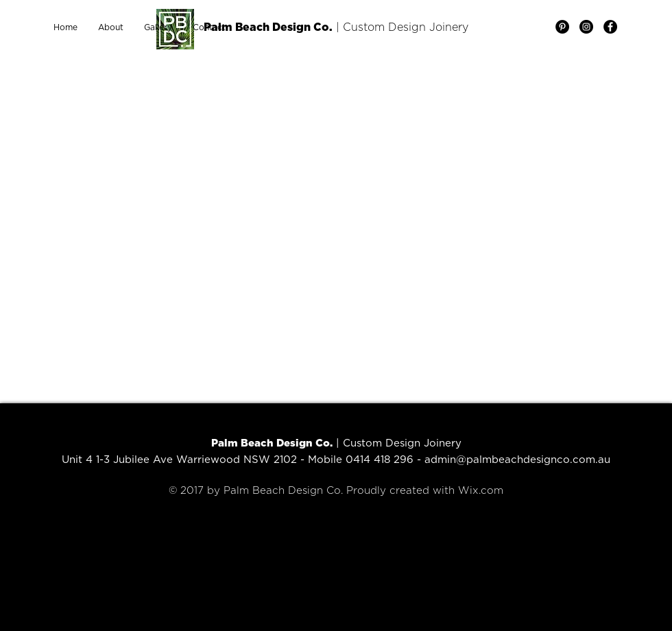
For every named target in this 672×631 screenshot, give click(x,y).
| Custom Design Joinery (400, 27)
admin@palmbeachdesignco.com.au (517, 460)
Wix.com (481, 491)
